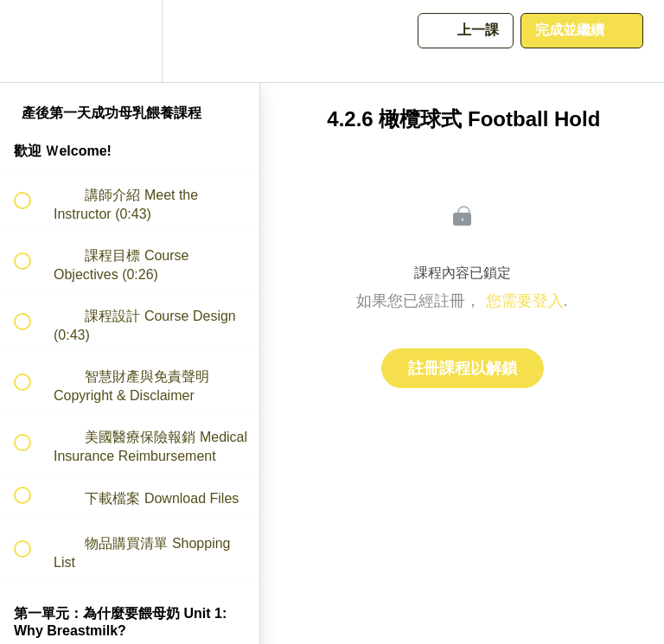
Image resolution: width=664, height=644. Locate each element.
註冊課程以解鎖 (463, 368)
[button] (32, 41)
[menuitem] (130, 41)
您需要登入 (525, 301)
